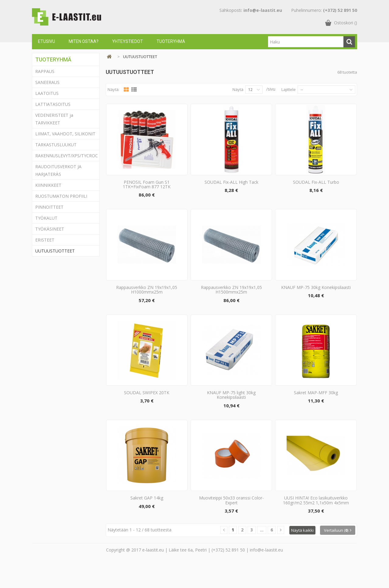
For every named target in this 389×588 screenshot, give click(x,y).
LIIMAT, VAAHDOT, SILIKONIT (65, 134)
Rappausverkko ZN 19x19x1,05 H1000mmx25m (147, 301)
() (346, 23)
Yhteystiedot (127, 41)
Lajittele (289, 89)
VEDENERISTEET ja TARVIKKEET (54, 119)
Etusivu (46, 41)
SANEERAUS (47, 82)
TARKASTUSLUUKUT (56, 145)
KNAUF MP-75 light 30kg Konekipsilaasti (231, 411)
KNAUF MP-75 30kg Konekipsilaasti (316, 298)
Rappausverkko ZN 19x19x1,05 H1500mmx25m (231, 301)
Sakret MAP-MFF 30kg (316, 409)
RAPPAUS (45, 71)
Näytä (238, 89)
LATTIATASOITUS (53, 104)
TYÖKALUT (46, 218)
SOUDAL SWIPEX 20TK (147, 409)
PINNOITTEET (49, 207)
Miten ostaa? (84, 41)
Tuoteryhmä (171, 41)
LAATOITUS (47, 93)
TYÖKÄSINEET (50, 229)
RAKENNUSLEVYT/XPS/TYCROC (67, 156)
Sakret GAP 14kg (147, 520)
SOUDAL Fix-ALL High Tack (231, 188)
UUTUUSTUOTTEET (55, 251)
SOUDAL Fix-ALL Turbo (316, 188)
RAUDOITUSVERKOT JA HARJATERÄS (58, 170)
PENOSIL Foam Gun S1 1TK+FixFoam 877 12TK (147, 190)
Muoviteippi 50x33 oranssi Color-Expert (231, 522)
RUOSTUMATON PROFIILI (61, 196)
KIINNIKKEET (48, 185)
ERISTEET (45, 240)
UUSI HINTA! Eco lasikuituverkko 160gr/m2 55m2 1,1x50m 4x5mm (316, 522)
